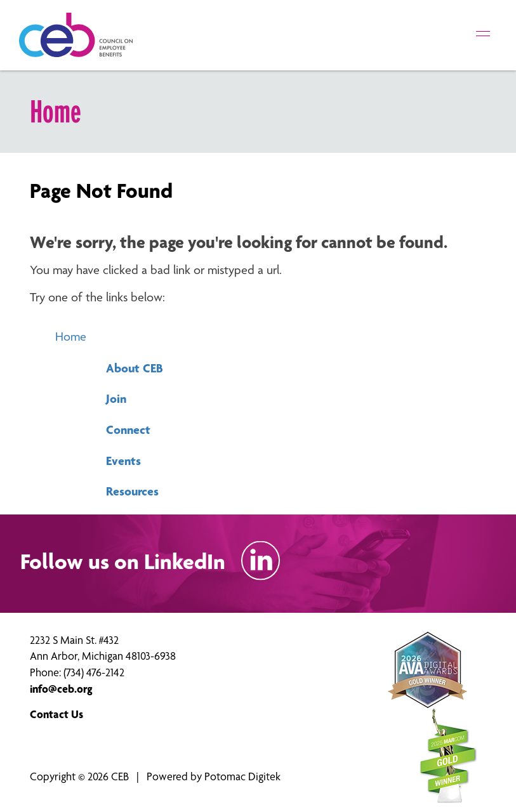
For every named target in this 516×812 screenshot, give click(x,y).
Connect (128, 429)
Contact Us (56, 714)
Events (123, 461)
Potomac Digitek (242, 776)
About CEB (135, 368)
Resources (132, 491)
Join (116, 398)
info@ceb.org (61, 689)
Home (71, 337)
